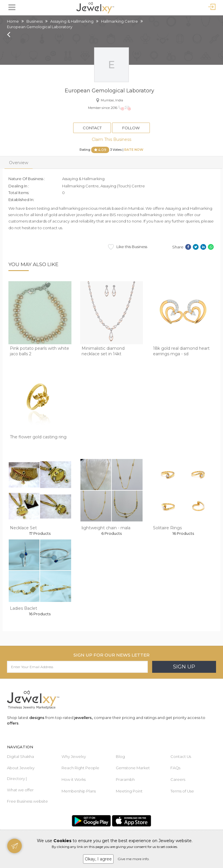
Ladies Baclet (24, 608)
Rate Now (134, 150)
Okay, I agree (98, 859)
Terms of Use (182, 791)
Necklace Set (23, 528)
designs (37, 718)
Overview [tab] (19, 163)
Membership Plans (79, 791)
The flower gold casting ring (38, 437)
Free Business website (27, 801)
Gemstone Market (133, 768)
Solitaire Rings (167, 528)
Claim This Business (111, 139)
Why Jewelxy (74, 756)
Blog (120, 756)
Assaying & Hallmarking (72, 21)
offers (13, 723)
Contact (92, 128)
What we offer (20, 790)
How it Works (74, 779)
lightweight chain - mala (106, 528)
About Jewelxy (21, 768)
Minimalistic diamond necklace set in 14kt (103, 351)
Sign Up (184, 667)
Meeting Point (129, 791)
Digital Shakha (20, 756)
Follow (131, 128)
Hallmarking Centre (119, 21)
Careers (178, 779)
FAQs (175, 768)
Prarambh (125, 779)
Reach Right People (80, 768)
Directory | (17, 779)
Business (35, 21)
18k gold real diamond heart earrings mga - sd (181, 351)
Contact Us (181, 756)
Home (13, 21)
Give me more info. (134, 859)
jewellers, (83, 718)
